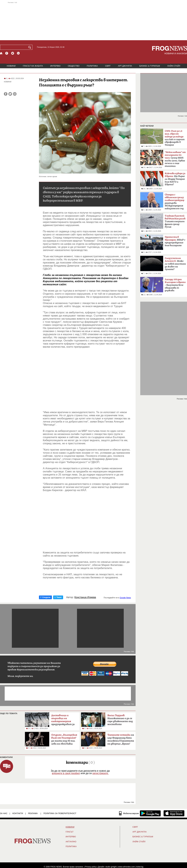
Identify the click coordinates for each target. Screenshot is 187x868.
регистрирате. (101, 773)
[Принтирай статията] (15, 94)
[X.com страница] (13, 53)
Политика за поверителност (60, 813)
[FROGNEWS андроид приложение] (150, 813)
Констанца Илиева (85, 597)
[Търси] (30, 47)
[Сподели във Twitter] (10, 94)
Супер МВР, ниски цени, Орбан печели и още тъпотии (175, 159)
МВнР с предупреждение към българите (175, 241)
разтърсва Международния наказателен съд (174, 202)
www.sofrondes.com (126, 867)
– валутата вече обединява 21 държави (175, 285)
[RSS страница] (18, 53)
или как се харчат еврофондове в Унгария (175, 138)
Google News (125, 598)
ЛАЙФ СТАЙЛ (174, 66)
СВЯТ (108, 66)
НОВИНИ (11, 66)
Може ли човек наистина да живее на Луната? (175, 264)
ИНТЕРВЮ (55, 66)
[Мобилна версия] (129, 813)
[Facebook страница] (7, 53)
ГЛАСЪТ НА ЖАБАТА (33, 66)
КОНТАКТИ (18, 813)
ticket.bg (140, 867)
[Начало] (1, 53)
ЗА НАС (4, 813)
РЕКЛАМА (33, 813)
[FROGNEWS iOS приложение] (174, 813)
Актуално (71, 842)
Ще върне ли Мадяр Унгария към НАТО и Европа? (175, 179)
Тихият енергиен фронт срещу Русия (175, 221)
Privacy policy (91, 867)
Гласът (70, 832)
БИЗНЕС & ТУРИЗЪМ (150, 66)
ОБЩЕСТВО (74, 66)
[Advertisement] (93, 21)
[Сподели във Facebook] (6, 94)
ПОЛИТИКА (92, 66)
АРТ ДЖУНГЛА (125, 66)
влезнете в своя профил (66, 773)
